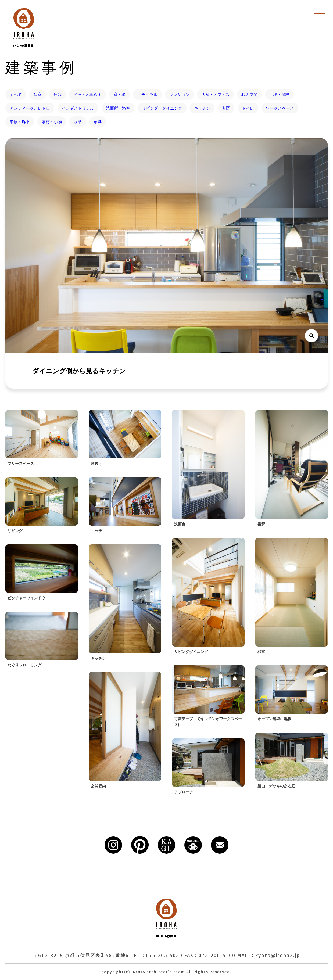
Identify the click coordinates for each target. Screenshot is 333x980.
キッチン (202, 108)
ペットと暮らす (87, 94)
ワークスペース (280, 108)
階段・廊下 (20, 121)
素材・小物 (52, 121)
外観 (58, 94)
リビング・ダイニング (162, 108)
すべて (16, 94)
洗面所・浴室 (118, 108)
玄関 (226, 108)
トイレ (248, 108)
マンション (179, 94)
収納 (78, 121)
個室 (38, 94)
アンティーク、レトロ (30, 108)
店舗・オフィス (215, 94)
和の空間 (249, 94)
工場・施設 (279, 94)
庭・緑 (119, 94)
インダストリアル (78, 108)
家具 (98, 121)
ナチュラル (147, 94)
